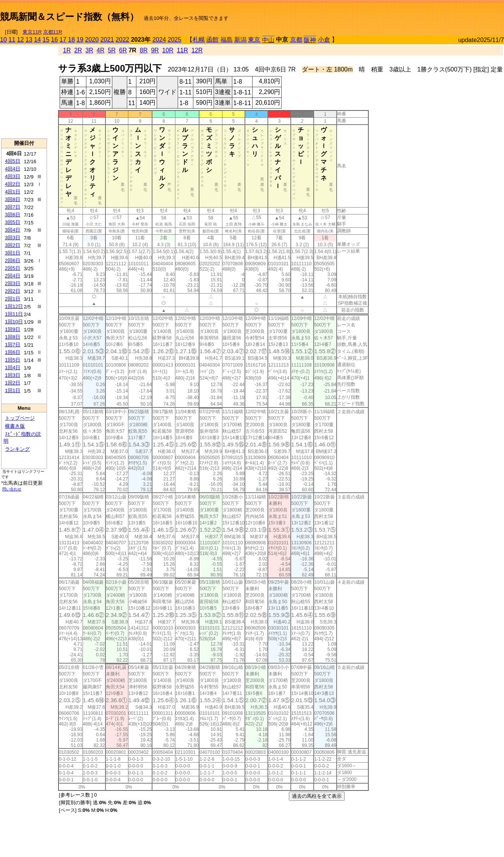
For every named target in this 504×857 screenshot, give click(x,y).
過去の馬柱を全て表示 (317, 796)
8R (144, 50)
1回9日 (13, 329)
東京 (254, 40)
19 (80, 40)
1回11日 (14, 314)
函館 (212, 40)
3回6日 (13, 215)
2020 (92, 40)
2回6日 (13, 261)
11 (12, 40)
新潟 (240, 40)
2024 (159, 40)
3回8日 (13, 199)
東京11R (32, 32)
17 (63, 40)
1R (67, 50)
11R (182, 50)
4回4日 (13, 169)
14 (37, 40)
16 (55, 40)
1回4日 (13, 368)
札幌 (199, 40)
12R (197, 50)
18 (71, 40)
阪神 (310, 40)
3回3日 (13, 238)
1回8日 (13, 337)
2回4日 (13, 276)
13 (29, 40)
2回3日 (13, 283)
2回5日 (13, 268)
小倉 (324, 40)
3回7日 (13, 207)
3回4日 (13, 230)
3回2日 (13, 245)
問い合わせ (12, 489)
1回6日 (13, 352)
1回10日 (14, 322)
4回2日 (13, 184)
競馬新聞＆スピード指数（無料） (69, 17)
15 (46, 40)
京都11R (53, 32)
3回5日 (13, 222)
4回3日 (13, 176)
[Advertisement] (415, 14)
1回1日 (13, 390)
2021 (107, 40)
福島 (227, 40)
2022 (123, 40)
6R (123, 50)
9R (155, 50)
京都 (296, 40)
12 (21, 40)
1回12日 (14, 306)
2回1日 (13, 299)
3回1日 (13, 253)
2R (78, 50)
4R (100, 50)
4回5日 (13, 161)
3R (89, 50)
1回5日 (13, 360)
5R (112, 50)
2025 (175, 40)
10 (3, 40)
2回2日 (13, 291)
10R (168, 50)
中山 (268, 40)
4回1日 (13, 192)
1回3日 (13, 375)
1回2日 (13, 383)
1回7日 (13, 345)
